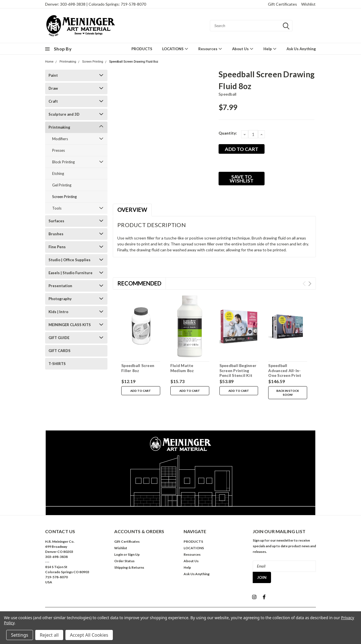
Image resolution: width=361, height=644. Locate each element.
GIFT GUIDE (59, 338)
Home (49, 62)
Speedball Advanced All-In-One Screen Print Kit (285, 373)
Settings (20, 635)
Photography (60, 299)
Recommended (139, 283)
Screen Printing (93, 62)
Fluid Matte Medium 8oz (182, 368)
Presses (59, 150)
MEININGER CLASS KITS (70, 325)
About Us (243, 49)
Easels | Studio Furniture (71, 273)
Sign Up (134, 554)
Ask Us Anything (301, 49)
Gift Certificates (282, 4)
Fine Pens (57, 247)
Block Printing (63, 162)
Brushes (56, 234)
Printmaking (68, 62)
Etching (58, 173)
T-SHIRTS (57, 364)
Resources (210, 49)
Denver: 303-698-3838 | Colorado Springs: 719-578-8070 (96, 4)
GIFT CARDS (60, 351)
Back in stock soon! (288, 393)
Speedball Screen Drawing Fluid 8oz (134, 62)
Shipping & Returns (129, 567)
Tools (57, 208)
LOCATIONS (175, 49)
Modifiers (60, 139)
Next (310, 284)
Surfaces (56, 221)
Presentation (60, 286)
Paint (53, 75)
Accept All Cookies (89, 635)
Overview (132, 210)
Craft (53, 101)
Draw (53, 88)
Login (119, 554)
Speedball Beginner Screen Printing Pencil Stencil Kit (238, 370)
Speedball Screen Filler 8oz (138, 368)
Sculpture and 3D (64, 114)
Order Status (124, 561)
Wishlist (308, 4)
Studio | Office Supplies (70, 260)
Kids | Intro (58, 312)
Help (270, 49)
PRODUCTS (142, 49)
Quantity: (228, 133)
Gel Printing (62, 185)
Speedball (227, 94)
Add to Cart (141, 391)
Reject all (49, 635)
